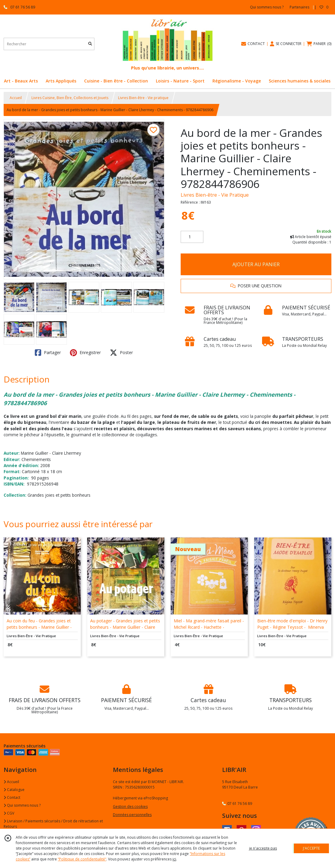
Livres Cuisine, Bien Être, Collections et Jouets (70, 98)
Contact (12, 797)
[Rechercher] (90, 44)
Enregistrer (85, 353)
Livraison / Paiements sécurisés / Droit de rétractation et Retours (53, 824)
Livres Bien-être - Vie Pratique (215, 195)
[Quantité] (192, 237)
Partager (48, 353)
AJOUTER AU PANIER (256, 264)
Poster (121, 353)
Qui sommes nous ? (22, 805)
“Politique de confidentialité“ (82, 859)
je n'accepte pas (263, 848)
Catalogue (14, 790)
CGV (9, 813)
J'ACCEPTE (311, 848)
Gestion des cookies (130, 807)
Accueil (16, 98)
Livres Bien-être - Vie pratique (143, 98)
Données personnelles (132, 815)
